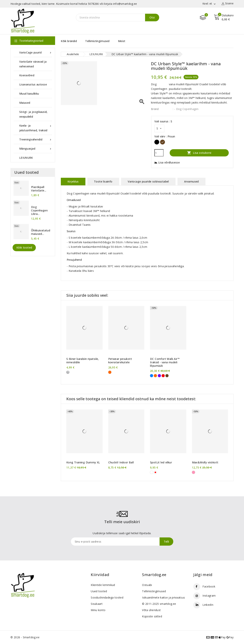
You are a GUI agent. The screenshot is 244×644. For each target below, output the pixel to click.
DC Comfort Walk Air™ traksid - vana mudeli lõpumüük (165, 362)
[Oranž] (110, 372)
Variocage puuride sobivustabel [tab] (148, 181)
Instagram (209, 596)
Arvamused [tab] (191, 181)
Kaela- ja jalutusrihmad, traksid (36, 128)
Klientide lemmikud (103, 585)
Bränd (155, 109)
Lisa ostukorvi (199, 153)
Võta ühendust (151, 610)
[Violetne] (159, 376)
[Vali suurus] (159, 128)
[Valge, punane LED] (155, 472)
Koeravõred (27, 75)
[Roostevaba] (68, 372)
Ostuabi (147, 585)
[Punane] (163, 376)
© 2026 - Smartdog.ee (25, 637)
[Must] (157, 142)
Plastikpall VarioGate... (39, 189)
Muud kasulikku (29, 94)
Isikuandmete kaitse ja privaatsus (163, 597)
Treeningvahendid (36, 139)
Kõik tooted (24, 247)
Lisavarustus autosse (33, 84)
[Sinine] (152, 376)
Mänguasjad (36, 149)
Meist (122, 41)
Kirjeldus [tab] (73, 181)
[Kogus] (159, 153)
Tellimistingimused (97, 41)
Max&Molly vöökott (205, 462)
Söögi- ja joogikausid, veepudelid (33, 114)
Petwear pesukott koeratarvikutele (120, 361)
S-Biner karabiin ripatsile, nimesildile (83, 361)
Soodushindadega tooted (107, 597)
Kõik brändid (69, 41)
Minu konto (98, 610)
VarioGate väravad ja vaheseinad (33, 64)
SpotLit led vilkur (161, 462)
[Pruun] (163, 142)
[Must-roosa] (193, 472)
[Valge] (152, 472)
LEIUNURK (26, 158)
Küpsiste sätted (152, 616)
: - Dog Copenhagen (186, 109)
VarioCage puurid (36, 52)
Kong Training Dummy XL (83, 462)
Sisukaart (97, 604)
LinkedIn (208, 605)
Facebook (209, 586)
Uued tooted (99, 591)
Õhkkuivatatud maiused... (41, 232)
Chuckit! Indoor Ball (121, 462)
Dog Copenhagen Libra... (39, 210)
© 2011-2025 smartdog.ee (159, 604)
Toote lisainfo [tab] (103, 181)
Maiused (25, 103)
